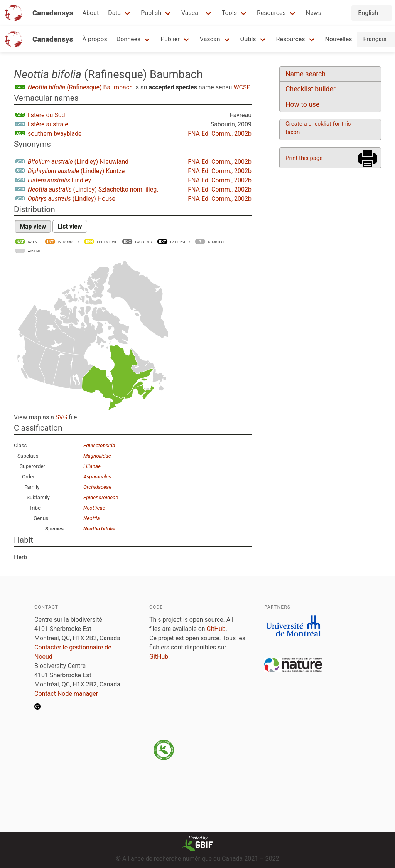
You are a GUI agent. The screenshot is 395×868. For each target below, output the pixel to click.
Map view (33, 226)
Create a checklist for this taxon (318, 128)
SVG (61, 417)
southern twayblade (55, 134)
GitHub (216, 629)
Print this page (304, 158)
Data (114, 13)
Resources (271, 13)
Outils (248, 39)
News (314, 13)
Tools (229, 13)
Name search (306, 74)
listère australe (48, 124)
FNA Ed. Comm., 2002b (220, 134)
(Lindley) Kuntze (76, 171)
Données (129, 39)
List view (70, 226)
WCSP (241, 87)
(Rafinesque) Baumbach (80, 87)
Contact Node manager (66, 694)
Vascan (192, 13)
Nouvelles (339, 39)
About (91, 13)
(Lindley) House (72, 199)
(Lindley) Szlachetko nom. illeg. (93, 189)
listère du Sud (46, 115)
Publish (151, 13)
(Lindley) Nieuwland (78, 162)
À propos (95, 39)
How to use (302, 104)
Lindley (59, 180)
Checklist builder (311, 89)
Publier (170, 39)
